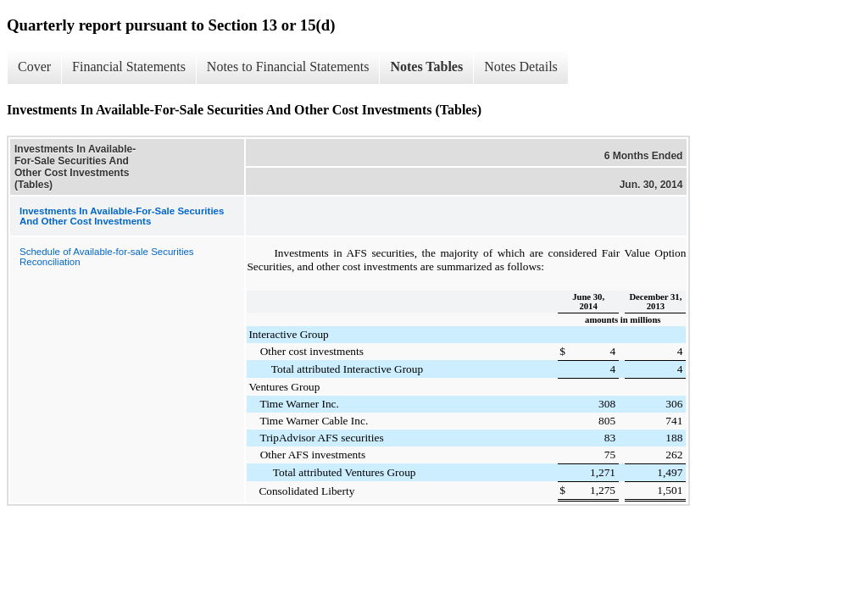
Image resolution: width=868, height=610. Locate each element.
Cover (34, 67)
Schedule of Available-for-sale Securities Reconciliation (107, 257)
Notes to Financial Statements (288, 67)
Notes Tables (426, 67)
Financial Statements (129, 67)
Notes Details (521, 67)
